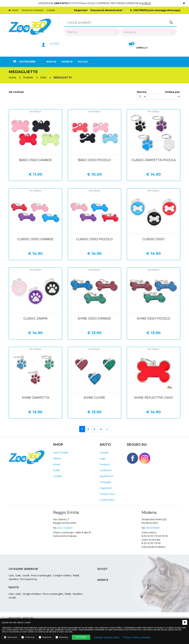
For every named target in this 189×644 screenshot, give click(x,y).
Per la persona (28, 579)
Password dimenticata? (106, 10)
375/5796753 (140, 10)
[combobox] (92, 32)
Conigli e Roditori (32, 594)
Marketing (62, 637)
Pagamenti (106, 488)
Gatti (18, 575)
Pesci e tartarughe (41, 575)
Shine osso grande (94, 318)
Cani (11, 575)
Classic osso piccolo (94, 239)
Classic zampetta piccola (154, 160)
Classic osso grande (35, 239)
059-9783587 (153, 528)
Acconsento (81, 637)
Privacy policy (107, 494)
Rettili (76, 575)
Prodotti (28, 77)
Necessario (11, 637)
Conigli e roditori (62, 575)
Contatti (51, 10)
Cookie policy (107, 500)
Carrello (104, 453)
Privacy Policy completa (137, 637)
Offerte (67, 62)
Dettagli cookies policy (107, 637)
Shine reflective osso (154, 398)
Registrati (81, 10)
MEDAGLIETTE (63, 77)
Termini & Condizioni (33, 10)
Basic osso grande (35, 160)
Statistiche (45, 637)
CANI (43, 77)
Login (103, 458)
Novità (51, 62)
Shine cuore (94, 398)
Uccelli (26, 575)
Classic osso (153, 239)
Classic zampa (35, 318)
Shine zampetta (35, 398)
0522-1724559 (65, 528)
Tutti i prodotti (61, 453)
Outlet (83, 62)
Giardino (14, 579)
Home (14, 10)
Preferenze (28, 637)
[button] (138, 49)
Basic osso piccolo (94, 160)
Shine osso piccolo (154, 318)
